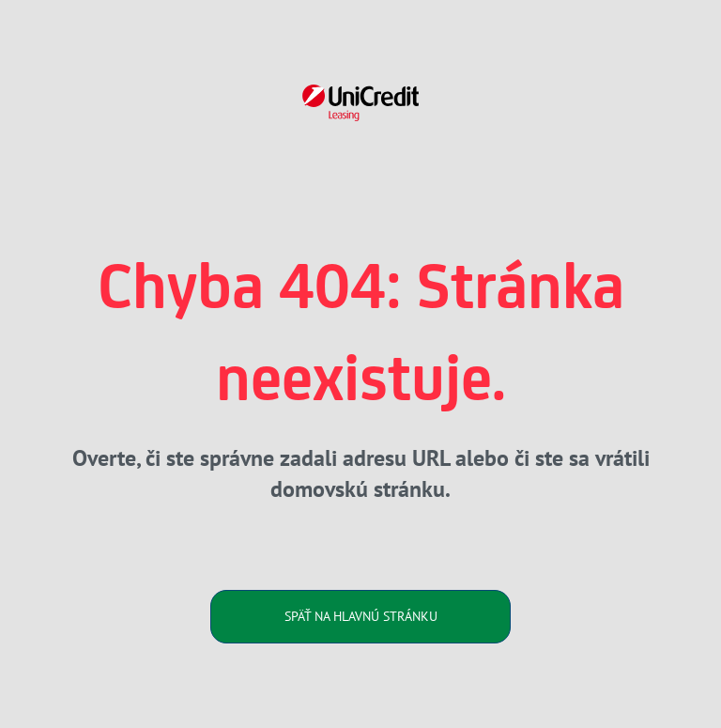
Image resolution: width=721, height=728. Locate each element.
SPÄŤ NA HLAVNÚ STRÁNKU (361, 616)
